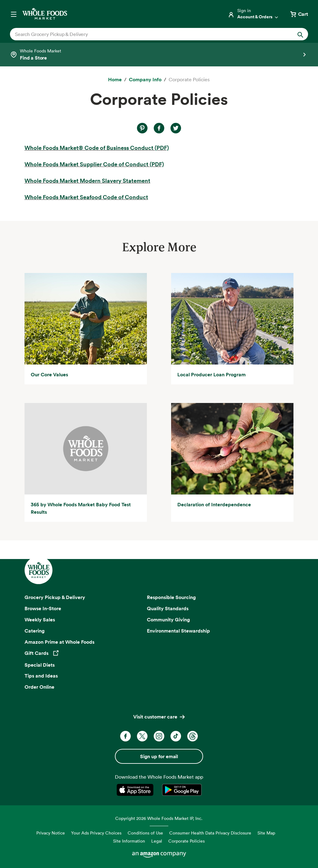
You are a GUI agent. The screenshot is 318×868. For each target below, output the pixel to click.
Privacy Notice (51, 833)
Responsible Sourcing (171, 597)
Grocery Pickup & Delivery (55, 597)
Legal (157, 841)
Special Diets (40, 665)
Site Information (129, 841)
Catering (35, 631)
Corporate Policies (186, 841)
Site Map (266, 833)
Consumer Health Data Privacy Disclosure (210, 833)
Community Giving (168, 620)
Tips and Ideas (41, 676)
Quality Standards (168, 608)
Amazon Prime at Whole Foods (59, 642)
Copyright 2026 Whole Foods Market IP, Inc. (159, 818)
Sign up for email (159, 756)
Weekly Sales (40, 620)
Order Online (39, 687)
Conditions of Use (145, 833)
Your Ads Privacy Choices (96, 833)
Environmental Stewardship (178, 631)
